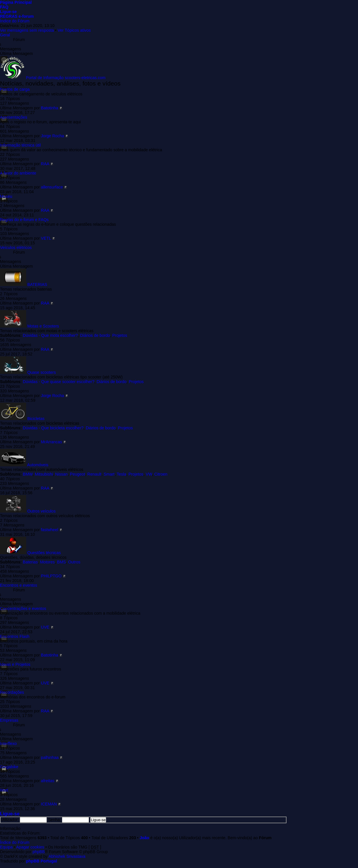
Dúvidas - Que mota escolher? (50, 335)
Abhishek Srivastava (67, 856)
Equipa (6, 847)
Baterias (30, 562)
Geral (5, 35)
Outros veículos (41, 511)
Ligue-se (10, 814)
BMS (61, 562)
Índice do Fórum (15, 21)
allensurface (52, 187)
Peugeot (77, 474)
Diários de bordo (95, 335)
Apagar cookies (30, 847)
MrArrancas (51, 442)
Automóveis (38, 465)
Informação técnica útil (20, 145)
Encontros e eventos (19, 585)
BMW (28, 474)
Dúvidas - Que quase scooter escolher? (59, 382)
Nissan (62, 474)
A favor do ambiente (18, 173)
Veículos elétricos (16, 248)
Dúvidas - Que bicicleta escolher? (53, 428)
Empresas (9, 720)
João (144, 838)
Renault (94, 474)
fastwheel (50, 530)
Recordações (12, 692)
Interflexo (8, 744)
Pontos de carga (15, 89)
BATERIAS (37, 284)
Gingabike (9, 767)
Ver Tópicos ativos (74, 30)
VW (149, 474)
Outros (74, 562)
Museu (6, 196)
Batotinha (50, 108)
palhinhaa (50, 757)
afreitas (48, 781)
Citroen (161, 474)
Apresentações (14, 117)
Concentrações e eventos (23, 609)
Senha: (54, 820)
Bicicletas (36, 419)
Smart (109, 474)
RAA (45, 164)
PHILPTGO (51, 576)
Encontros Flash (15, 636)
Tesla (121, 474)
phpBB (39, 852)
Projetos (120, 335)
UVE (45, 627)
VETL (46, 238)
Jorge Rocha (52, 136)
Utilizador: (10, 820)
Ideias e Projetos (15, 664)
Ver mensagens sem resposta (27, 30)
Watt (4, 790)
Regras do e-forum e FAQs (24, 220)
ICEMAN (49, 804)
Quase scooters (42, 372)
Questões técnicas (44, 553)
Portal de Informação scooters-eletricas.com (66, 78)
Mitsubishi (44, 474)
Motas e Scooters (43, 326)
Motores (48, 562)
